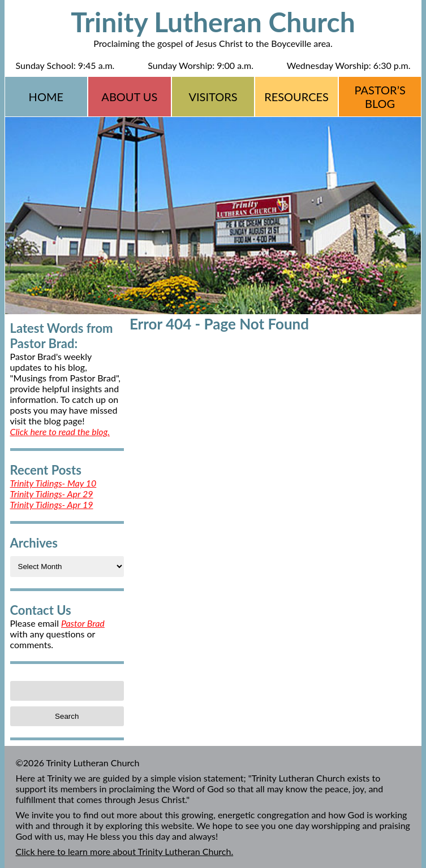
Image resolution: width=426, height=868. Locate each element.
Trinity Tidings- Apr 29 (52, 494)
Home (46, 97)
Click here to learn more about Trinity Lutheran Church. (125, 851)
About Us (129, 97)
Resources (296, 97)
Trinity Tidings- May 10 (53, 483)
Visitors (213, 97)
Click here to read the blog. (60, 431)
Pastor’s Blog (380, 97)
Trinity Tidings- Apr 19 (52, 504)
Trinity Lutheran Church (213, 22)
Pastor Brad (83, 623)
